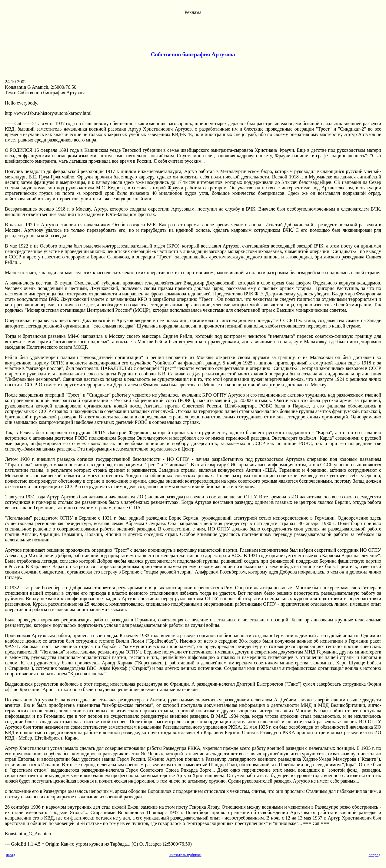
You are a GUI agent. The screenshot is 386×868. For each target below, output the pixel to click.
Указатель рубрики (185, 855)
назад (10, 855)
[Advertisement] (193, 29)
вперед (374, 855)
